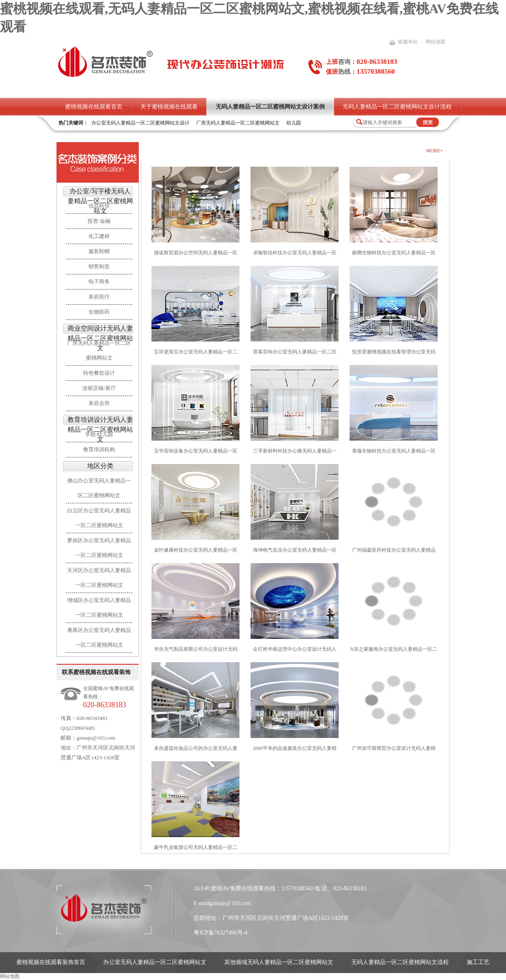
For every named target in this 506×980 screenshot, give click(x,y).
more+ (435, 151)
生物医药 (99, 312)
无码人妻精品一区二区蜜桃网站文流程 (400, 962)
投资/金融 (99, 221)
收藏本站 (408, 42)
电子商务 (99, 282)
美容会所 (99, 403)
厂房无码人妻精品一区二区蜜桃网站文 (238, 123)
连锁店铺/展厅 (99, 388)
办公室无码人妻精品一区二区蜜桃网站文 (155, 962)
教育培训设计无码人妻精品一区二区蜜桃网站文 (100, 429)
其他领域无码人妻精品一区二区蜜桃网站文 (279, 962)
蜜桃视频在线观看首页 (94, 107)
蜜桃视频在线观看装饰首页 (51, 962)
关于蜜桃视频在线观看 (169, 107)
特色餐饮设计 (99, 373)
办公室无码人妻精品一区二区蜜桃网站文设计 (140, 123)
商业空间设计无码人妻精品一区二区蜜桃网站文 (100, 338)
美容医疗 (99, 297)
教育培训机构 (99, 449)
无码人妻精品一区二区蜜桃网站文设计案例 (270, 107)
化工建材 (99, 236)
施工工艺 (478, 962)
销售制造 (99, 266)
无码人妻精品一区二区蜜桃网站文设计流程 (397, 107)
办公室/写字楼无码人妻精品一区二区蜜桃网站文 (100, 201)
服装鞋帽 (99, 251)
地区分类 (100, 466)
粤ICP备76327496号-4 (220, 933)
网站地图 (436, 42)
